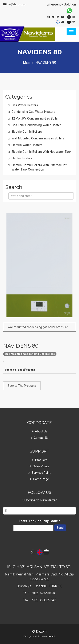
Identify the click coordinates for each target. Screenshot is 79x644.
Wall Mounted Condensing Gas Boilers (38, 138)
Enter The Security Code (39, 521)
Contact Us (41, 438)
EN (60, 22)
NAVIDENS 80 (21, 346)
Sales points (41, 466)
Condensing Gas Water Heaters (33, 112)
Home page (41, 479)
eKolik (52, 636)
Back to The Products (22, 386)
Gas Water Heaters (25, 105)
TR (71, 17)
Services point (41, 473)
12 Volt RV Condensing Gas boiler (35, 118)
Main (27, 63)
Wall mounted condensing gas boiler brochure (38, 327)
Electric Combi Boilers (27, 132)
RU (71, 22)
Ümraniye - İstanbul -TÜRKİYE (39, 586)
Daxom (41, 631)
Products (41, 460)
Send (60, 528)
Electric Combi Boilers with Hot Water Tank (41, 152)
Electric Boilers (22, 158)
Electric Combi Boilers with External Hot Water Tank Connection (39, 167)
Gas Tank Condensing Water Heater (36, 125)
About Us (41, 431)
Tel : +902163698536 (40, 593)
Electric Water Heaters (27, 145)
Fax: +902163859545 (39, 600)
